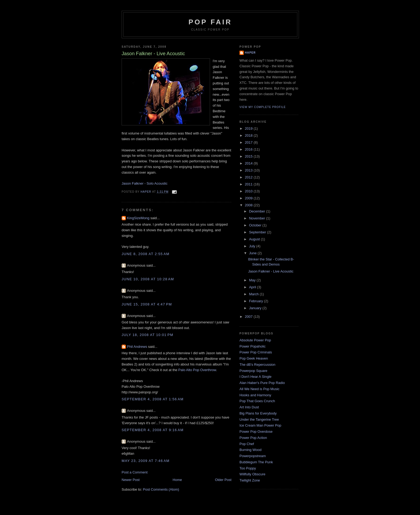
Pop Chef (247, 444)
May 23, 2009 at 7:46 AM (146, 461)
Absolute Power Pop (255, 340)
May (253, 280)
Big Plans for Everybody (258, 413)
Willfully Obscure (252, 474)
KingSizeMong (138, 218)
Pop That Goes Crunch (257, 401)
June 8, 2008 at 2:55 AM (146, 254)
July (253, 246)
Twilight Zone (250, 480)
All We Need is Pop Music (259, 389)
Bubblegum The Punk (256, 462)
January (256, 308)
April (253, 287)
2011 (249, 184)
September (258, 232)
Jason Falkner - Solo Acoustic (145, 183)
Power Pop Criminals (256, 352)
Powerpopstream (253, 456)
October (256, 225)
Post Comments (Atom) (161, 489)
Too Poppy (248, 468)
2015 (249, 156)
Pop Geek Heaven (254, 358)
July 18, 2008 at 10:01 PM (147, 335)
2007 (249, 317)
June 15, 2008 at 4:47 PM (147, 304)
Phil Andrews (137, 347)
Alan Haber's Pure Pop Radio (262, 383)
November (258, 218)
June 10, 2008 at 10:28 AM (148, 279)
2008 (249, 205)
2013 (249, 170)
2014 (249, 163)
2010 (249, 191)
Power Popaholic (253, 346)
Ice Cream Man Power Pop (260, 425)
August (255, 239)
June (253, 253)
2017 (249, 142)
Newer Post (131, 480)
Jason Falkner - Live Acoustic (271, 271)
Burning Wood (250, 450)
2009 (249, 198)
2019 (249, 128)
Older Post (223, 480)
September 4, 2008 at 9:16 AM (153, 430)
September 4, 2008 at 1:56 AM (153, 399)
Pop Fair (210, 22)
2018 (249, 135)
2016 (249, 149)
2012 (249, 177)
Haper (250, 53)
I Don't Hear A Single (256, 377)
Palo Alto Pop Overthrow (197, 370)
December (258, 211)
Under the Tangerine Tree (259, 419)
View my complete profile (263, 107)
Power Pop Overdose (256, 432)
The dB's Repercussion (257, 365)
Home (177, 480)
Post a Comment (135, 472)
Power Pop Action (253, 438)
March (254, 294)
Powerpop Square (253, 371)
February (257, 301)
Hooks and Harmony (255, 395)
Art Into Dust (249, 407)
